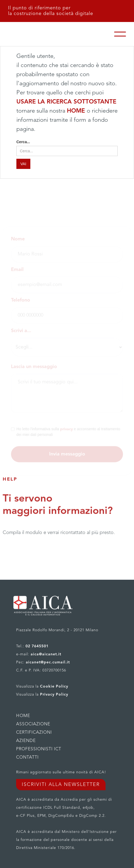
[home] (54, 34)
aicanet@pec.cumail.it (48, 662)
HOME (77, 111)
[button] (120, 34)
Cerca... (23, 142)
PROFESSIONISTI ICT (39, 749)
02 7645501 (37, 646)
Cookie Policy (54, 686)
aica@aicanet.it (46, 654)
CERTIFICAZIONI (34, 733)
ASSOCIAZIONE (33, 724)
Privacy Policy (54, 695)
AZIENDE (26, 741)
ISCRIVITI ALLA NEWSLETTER (61, 785)
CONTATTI (27, 758)
